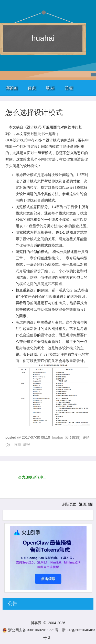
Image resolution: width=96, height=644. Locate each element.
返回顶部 (86, 504)
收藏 (17, 445)
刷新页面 (69, 504)
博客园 (11, 88)
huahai (43, 38)
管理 (69, 88)
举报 (26, 445)
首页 (32, 88)
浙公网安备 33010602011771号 (30, 630)
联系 (50, 88)
